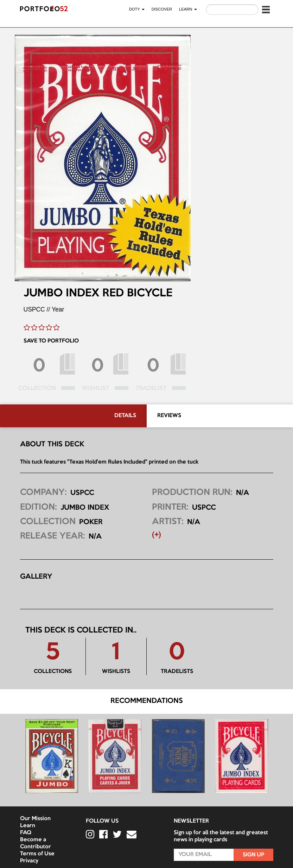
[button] (266, 10)
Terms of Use (37, 854)
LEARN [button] (188, 9)
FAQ (26, 833)
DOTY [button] (137, 9)
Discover (162, 9)
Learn (28, 826)
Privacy (29, 861)
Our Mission (35, 819)
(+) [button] (157, 535)
